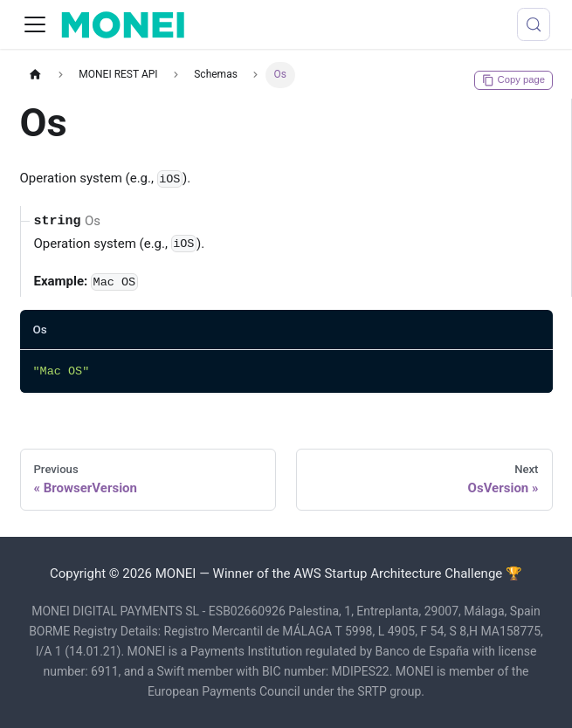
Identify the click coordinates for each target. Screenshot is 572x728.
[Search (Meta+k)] (534, 24)
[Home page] (36, 75)
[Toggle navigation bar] (35, 24)
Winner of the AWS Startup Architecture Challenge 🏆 (368, 573)
